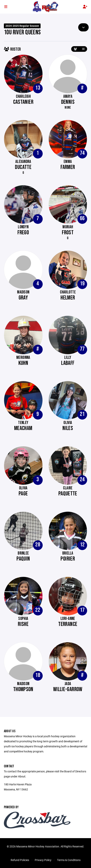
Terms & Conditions (69, 860)
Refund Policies (20, 860)
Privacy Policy (43, 860)
